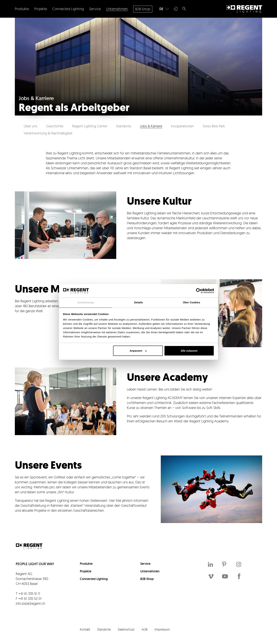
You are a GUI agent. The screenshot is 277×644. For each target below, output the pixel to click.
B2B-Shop (147, 579)
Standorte (124, 126)
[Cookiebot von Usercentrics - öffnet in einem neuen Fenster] (199, 291)
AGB (145, 629)
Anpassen (138, 351)
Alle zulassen (189, 351)
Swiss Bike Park (214, 126)
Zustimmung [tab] (86, 302)
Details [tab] (138, 302)
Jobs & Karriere (151, 126)
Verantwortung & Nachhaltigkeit (48, 133)
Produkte (86, 564)
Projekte (86, 571)
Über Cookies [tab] (191, 302)
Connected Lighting (94, 579)
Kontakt (85, 629)
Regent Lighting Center (90, 126)
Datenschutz (126, 629)
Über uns (30, 126)
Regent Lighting (244, 9)
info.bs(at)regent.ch (30, 603)
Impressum (162, 629)
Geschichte (55, 126)
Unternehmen (150, 571)
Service (145, 564)
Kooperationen (182, 126)
